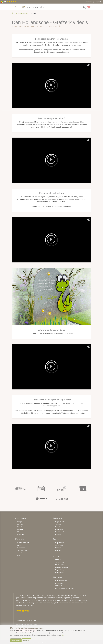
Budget (20, 522)
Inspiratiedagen (61, 570)
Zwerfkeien (21, 553)
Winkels (58, 560)
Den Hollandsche (61, 581)
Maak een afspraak (62, 567)
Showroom (59, 545)
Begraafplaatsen (61, 522)
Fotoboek (59, 548)
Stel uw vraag (60, 565)
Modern (20, 532)
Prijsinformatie (60, 532)
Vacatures (59, 586)
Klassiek (20, 529)
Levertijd (58, 527)
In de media (59, 583)
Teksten (58, 524)
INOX (19, 545)
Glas (19, 555)
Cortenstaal (21, 548)
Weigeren (26, 640)
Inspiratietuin (60, 543)
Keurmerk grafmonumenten (65, 588)
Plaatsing (58, 550)
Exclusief (20, 524)
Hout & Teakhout (23, 543)
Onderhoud (59, 529)
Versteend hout (23, 550)
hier (63, 635)
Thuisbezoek (60, 562)
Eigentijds (21, 527)
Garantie (58, 534)
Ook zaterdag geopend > (93, 2)
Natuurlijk (21, 534)
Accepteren (16, 640)
